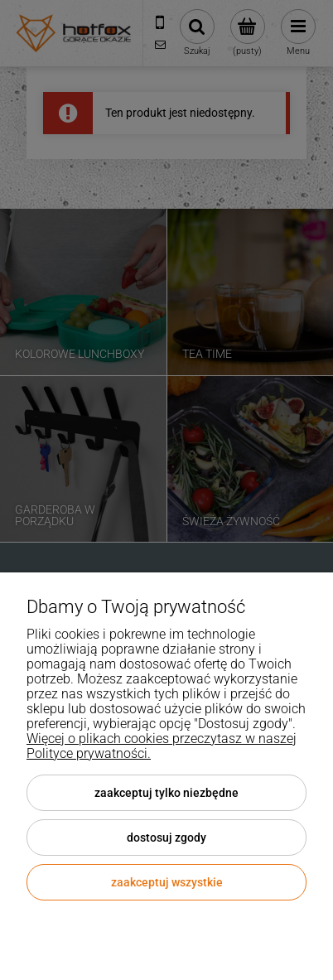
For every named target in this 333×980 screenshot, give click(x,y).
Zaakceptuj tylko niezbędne (166, 793)
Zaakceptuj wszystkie (167, 882)
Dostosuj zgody (166, 838)
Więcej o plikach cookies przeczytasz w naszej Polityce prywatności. (162, 746)
